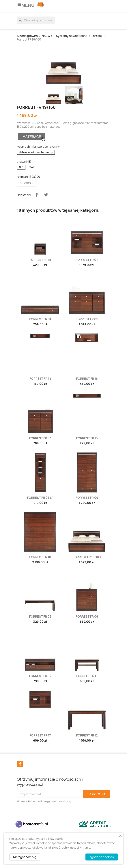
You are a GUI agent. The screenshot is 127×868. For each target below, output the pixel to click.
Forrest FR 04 (40, 438)
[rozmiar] (27, 183)
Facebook (20, 764)
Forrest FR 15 (87, 438)
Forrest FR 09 (87, 498)
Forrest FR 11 (87, 676)
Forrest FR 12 (87, 735)
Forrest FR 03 (40, 617)
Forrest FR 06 (87, 617)
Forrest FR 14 (40, 379)
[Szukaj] (36, 20)
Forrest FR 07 (87, 260)
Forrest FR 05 (87, 319)
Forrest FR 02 (40, 676)
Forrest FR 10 (40, 557)
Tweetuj (46, 195)
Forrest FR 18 (40, 260)
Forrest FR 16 (87, 379)
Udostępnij (37, 195)
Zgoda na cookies (102, 857)
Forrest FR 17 (40, 735)
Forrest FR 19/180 (87, 557)
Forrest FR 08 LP (40, 498)
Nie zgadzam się (25, 857)
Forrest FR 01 (40, 319)
